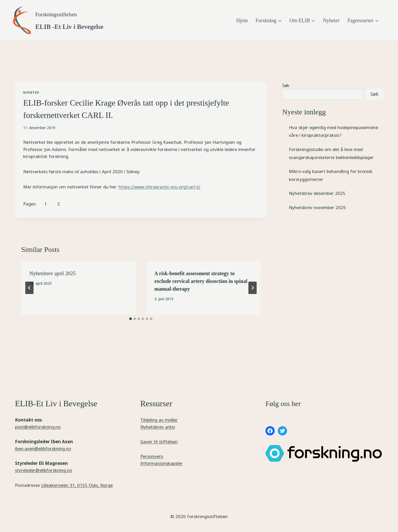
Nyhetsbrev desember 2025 (317, 193)
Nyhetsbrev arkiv (158, 427)
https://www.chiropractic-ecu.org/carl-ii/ (160, 187)
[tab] (131, 319)
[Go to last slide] (29, 288)
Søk (286, 85)
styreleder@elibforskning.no (43, 470)
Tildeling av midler (159, 420)
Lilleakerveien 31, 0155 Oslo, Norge (77, 485)
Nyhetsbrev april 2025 (52, 273)
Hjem (242, 20)
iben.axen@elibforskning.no (43, 448)
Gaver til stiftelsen (159, 442)
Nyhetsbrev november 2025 (317, 207)
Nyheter (331, 20)
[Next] (253, 288)
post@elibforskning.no (38, 427)
